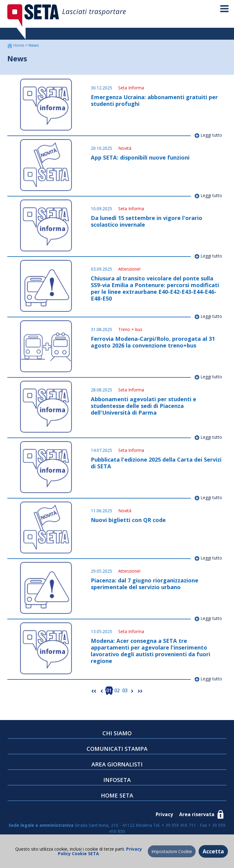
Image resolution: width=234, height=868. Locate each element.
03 (125, 691)
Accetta (213, 851)
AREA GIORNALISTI (117, 764)
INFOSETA (117, 780)
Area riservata (197, 814)
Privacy (164, 814)
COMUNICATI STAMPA (117, 749)
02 (117, 691)
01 (109, 691)
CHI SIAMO (117, 733)
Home (19, 45)
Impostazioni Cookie (172, 851)
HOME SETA (117, 795)
